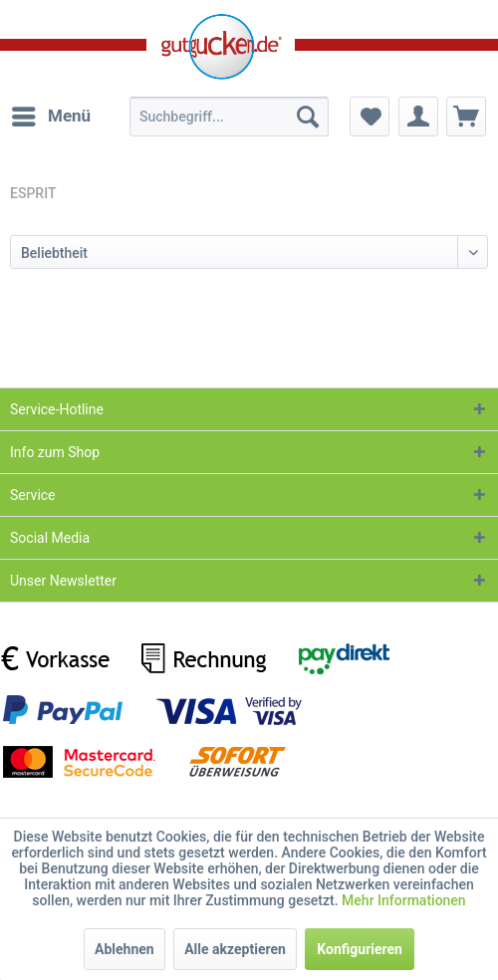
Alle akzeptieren (235, 949)
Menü (51, 113)
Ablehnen (124, 949)
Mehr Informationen (404, 900)
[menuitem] (50, 117)
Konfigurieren (360, 949)
